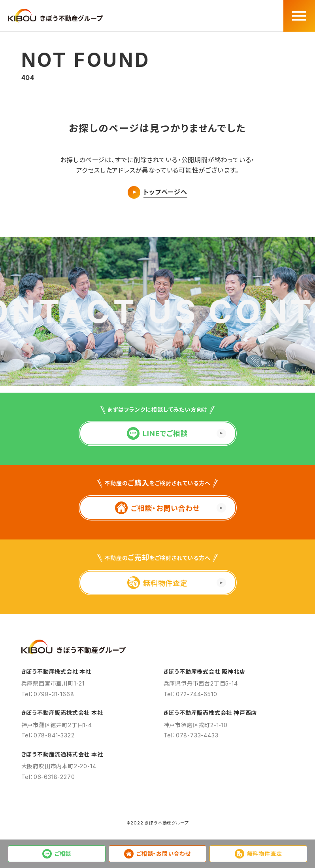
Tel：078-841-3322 (48, 735)
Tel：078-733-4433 (191, 735)
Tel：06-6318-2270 (48, 777)
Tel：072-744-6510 (191, 694)
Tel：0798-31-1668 (48, 694)
